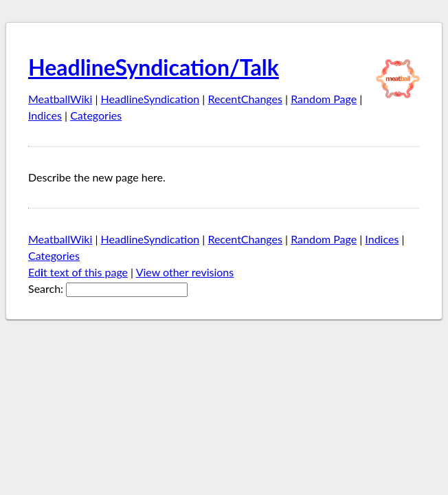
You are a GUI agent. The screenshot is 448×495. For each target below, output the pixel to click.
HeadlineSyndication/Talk (154, 67)
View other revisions (185, 272)
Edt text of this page (78, 272)
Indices (45, 115)
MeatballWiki (60, 99)
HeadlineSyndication (150, 99)
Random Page (324, 99)
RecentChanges (245, 99)
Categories (96, 115)
